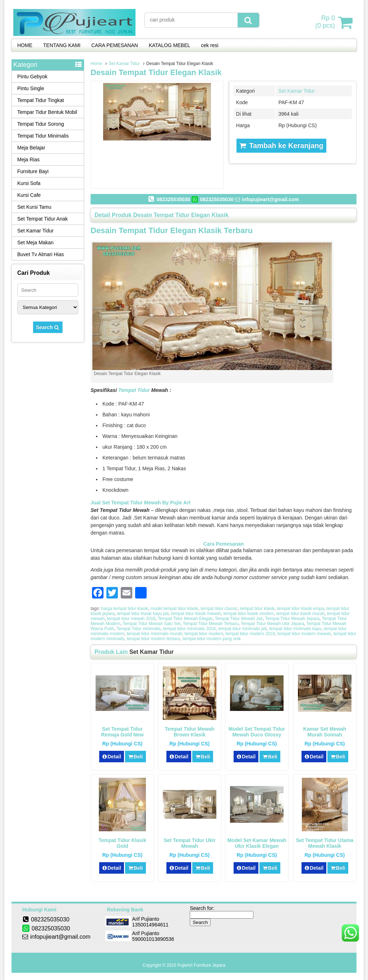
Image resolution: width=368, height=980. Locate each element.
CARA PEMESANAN (115, 45)
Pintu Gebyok (32, 77)
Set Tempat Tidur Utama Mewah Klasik (325, 843)
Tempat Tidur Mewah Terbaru (210, 624)
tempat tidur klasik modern (249, 614)
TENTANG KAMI (62, 45)
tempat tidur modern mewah (304, 634)
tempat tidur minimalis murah (155, 634)
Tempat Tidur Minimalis (43, 136)
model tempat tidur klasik (174, 609)
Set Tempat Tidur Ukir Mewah (189, 843)
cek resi (210, 45)
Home (96, 64)
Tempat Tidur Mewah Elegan (185, 619)
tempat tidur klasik (257, 609)
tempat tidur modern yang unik (212, 639)
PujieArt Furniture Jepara (201, 965)
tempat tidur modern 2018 (250, 634)
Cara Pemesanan (224, 544)
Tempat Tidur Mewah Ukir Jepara (272, 624)
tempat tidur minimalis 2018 (189, 629)
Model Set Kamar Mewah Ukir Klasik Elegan (257, 843)
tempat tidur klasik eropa (301, 609)
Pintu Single (31, 88)
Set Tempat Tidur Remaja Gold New (122, 732)
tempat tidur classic (219, 609)
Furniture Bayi (33, 171)
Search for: (202, 908)
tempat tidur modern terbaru (154, 639)
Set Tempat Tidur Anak (43, 219)
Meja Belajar (31, 148)
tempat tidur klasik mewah (196, 614)
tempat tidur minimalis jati (242, 629)
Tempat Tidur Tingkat (41, 100)
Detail (112, 757)
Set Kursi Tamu (34, 207)
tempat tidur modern (204, 634)
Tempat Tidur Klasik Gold (122, 843)
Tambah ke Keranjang (281, 145)
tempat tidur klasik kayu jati (143, 614)
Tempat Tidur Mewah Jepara (292, 619)
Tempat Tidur (134, 390)
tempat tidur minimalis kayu (295, 629)
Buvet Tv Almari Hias (41, 254)
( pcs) (326, 22)
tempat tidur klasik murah (300, 614)
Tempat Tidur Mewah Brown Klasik (190, 732)
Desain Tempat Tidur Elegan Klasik (156, 72)
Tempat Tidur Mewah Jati (239, 619)
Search (48, 327)
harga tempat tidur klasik (125, 609)
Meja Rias (28, 160)
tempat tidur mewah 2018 (131, 619)
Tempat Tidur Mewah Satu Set (151, 624)
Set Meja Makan (35, 242)
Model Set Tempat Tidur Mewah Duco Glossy (257, 732)
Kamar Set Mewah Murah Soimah (325, 732)
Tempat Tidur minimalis (139, 629)
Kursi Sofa (29, 183)
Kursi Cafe (29, 195)
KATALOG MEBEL (169, 45)
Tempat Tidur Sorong (41, 124)
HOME (25, 45)
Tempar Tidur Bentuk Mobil (47, 112)
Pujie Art (181, 503)
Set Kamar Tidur (124, 64)
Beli (135, 757)
